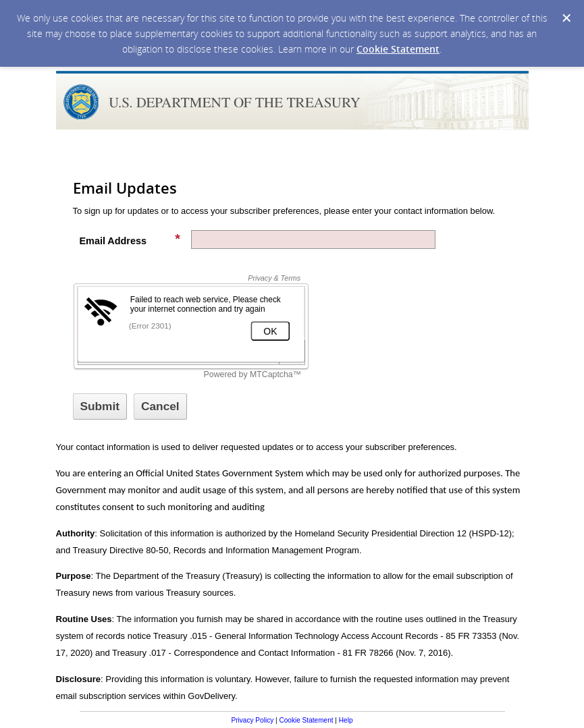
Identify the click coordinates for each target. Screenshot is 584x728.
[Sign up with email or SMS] (100, 407)
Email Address (130, 240)
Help (346, 720)
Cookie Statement (398, 49)
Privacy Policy (252, 720)
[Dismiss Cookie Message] (566, 18)
